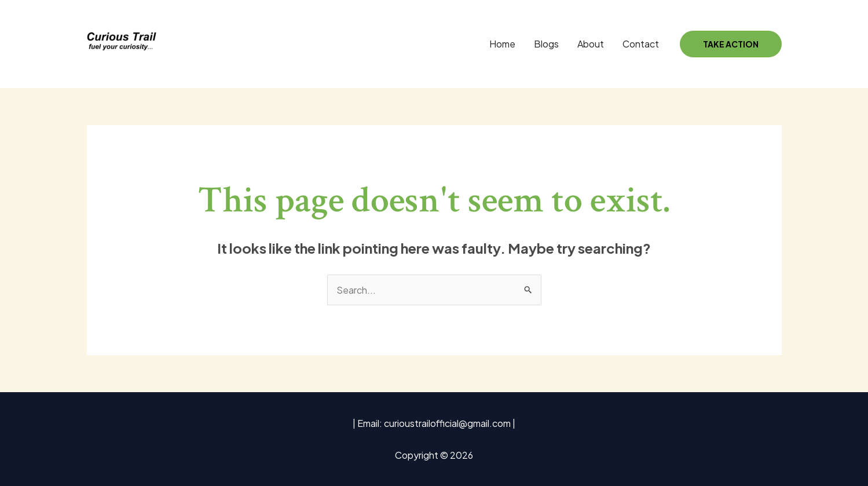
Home (502, 44)
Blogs (546, 44)
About (591, 44)
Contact (641, 44)
